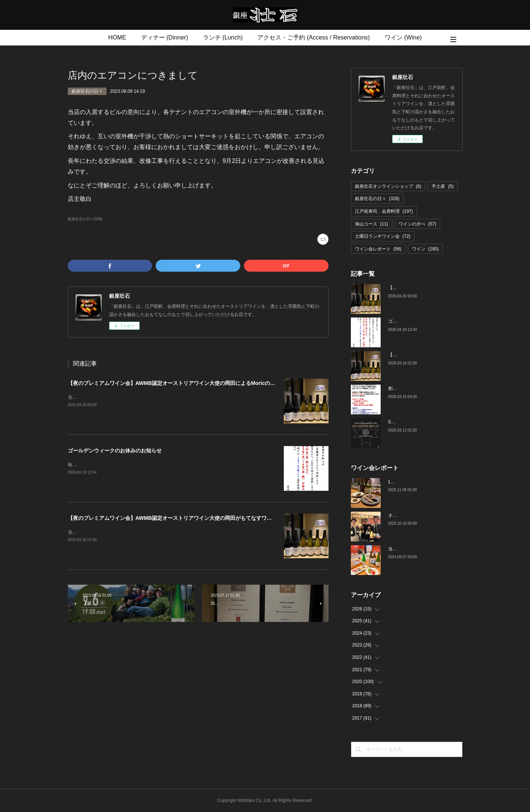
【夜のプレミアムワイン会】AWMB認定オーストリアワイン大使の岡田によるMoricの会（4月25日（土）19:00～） (204, 383)
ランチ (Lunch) (223, 37)
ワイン (425, 249)
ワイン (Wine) (403, 37)
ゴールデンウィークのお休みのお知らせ (115, 451)
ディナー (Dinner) (165, 37)
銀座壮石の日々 (87, 91)
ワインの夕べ (417, 224)
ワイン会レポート (378, 249)
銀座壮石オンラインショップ (388, 186)
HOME (117, 37)
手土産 (443, 186)
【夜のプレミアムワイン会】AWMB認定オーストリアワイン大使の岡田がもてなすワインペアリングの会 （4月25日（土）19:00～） (225, 518)
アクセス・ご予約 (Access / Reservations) (313, 37)
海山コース (372, 224)
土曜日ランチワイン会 (383, 236)
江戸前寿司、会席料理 (384, 211)
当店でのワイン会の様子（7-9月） (423, 549)
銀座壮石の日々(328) (85, 219)
